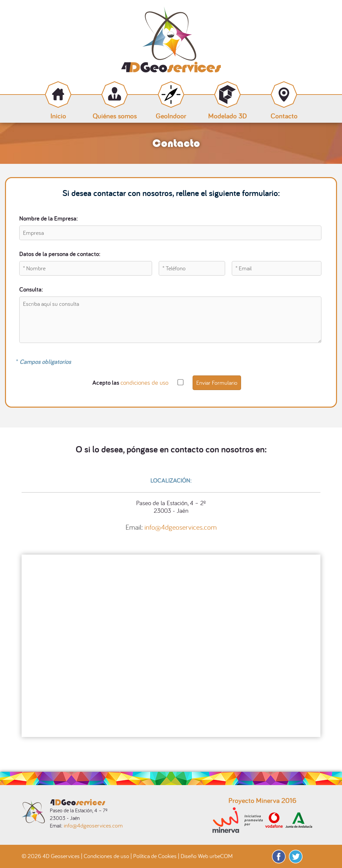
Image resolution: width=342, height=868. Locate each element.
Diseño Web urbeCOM (207, 856)
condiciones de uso (144, 382)
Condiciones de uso (106, 856)
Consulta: (31, 289)
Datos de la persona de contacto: (60, 254)
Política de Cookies (155, 856)
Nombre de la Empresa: (48, 218)
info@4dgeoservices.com (181, 527)
